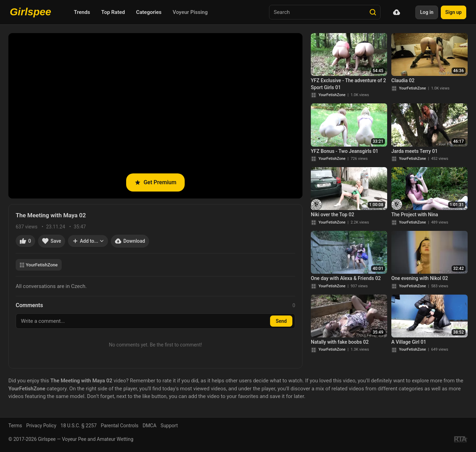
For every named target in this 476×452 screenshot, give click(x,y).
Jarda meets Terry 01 (414, 151)
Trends (82, 12)
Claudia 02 (403, 80)
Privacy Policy (41, 426)
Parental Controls (120, 426)
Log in (427, 12)
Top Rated (113, 12)
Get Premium (155, 182)
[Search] (373, 12)
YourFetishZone (39, 265)
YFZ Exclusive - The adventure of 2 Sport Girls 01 (348, 84)
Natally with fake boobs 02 (340, 342)
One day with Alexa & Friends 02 (346, 278)
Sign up (454, 12)
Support (169, 426)
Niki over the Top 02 (332, 215)
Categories (149, 12)
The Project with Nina (415, 215)
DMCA (149, 426)
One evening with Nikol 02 (420, 278)
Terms (15, 426)
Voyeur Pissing (190, 12)
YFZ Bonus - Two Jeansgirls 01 (345, 151)
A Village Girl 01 (409, 342)
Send (281, 321)
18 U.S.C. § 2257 (79, 426)
